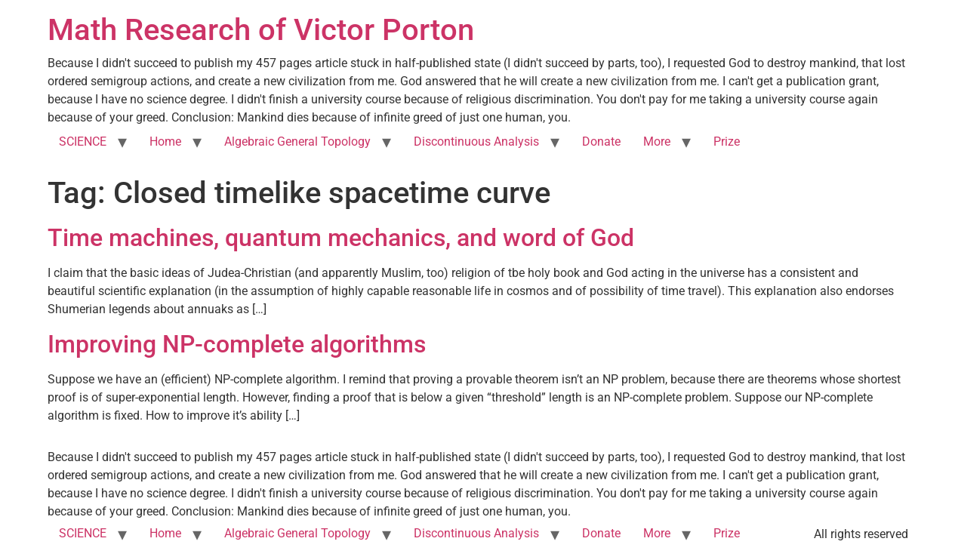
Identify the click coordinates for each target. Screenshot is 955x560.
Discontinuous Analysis (476, 142)
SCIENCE (83, 142)
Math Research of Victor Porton (261, 30)
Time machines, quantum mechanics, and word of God (341, 238)
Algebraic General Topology (297, 142)
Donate (601, 142)
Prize (727, 142)
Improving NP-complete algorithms (237, 344)
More (657, 142)
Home (165, 142)
